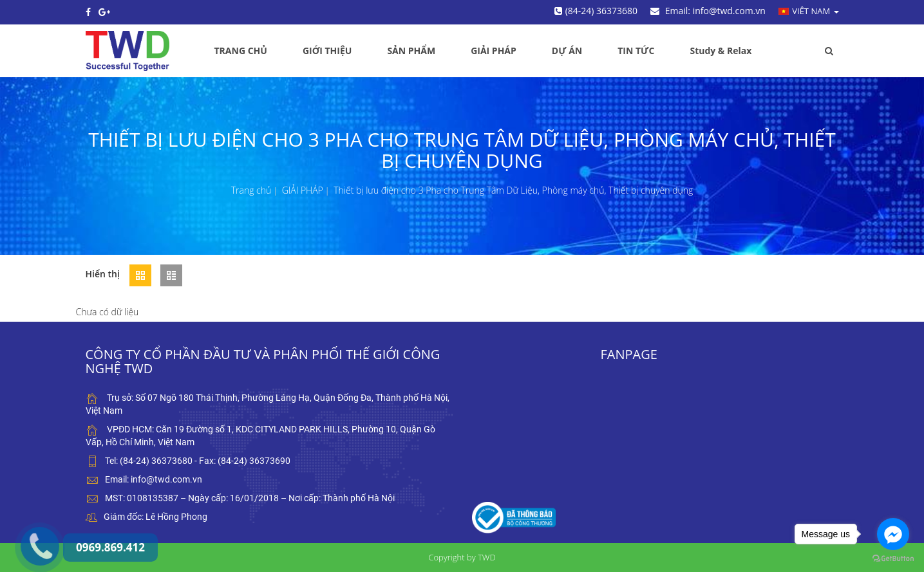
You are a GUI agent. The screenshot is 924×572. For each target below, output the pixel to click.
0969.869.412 (28, 516)
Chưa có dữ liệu (108, 312)
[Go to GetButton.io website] (893, 559)
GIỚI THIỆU (327, 51)
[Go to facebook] (893, 534)
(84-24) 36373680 (596, 11)
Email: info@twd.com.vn (708, 11)
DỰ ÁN (567, 51)
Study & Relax (721, 51)
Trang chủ (251, 190)
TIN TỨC (636, 51)
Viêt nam (809, 11)
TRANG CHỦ (241, 51)
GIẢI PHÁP (494, 51)
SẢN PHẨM (411, 51)
